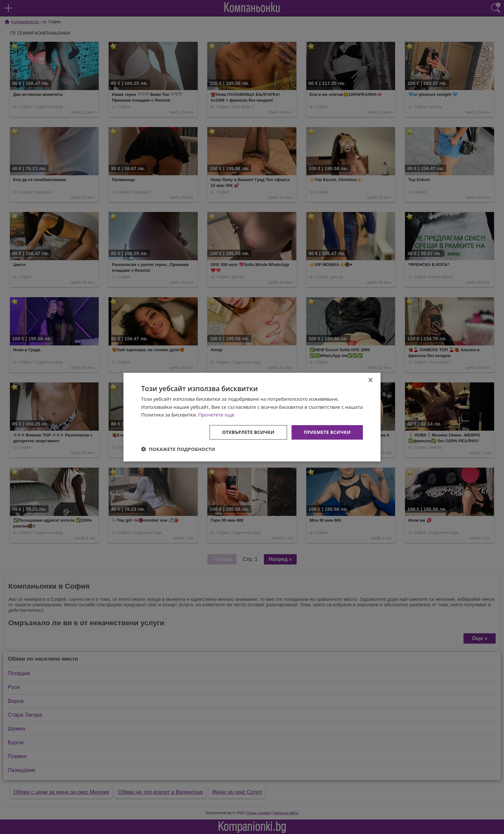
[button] (178, 449)
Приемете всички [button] (327, 432)
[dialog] (252, 417)
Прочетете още (216, 415)
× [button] (370, 380)
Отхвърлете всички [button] (248, 432)
